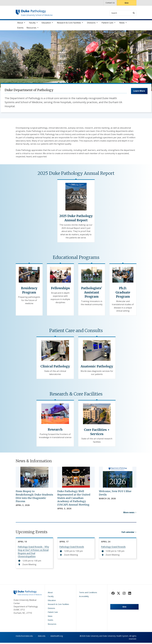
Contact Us (110, 3)
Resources (31, 29)
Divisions (91, 24)
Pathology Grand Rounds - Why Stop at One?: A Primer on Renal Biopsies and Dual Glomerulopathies (33, 553)
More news (129, 514)
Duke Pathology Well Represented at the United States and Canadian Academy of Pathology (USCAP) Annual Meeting (74, 499)
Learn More (139, 93)
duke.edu (42, 637)
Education (46, 24)
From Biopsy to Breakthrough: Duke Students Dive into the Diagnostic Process (34, 497)
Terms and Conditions (88, 594)
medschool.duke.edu (24, 637)
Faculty (32, 24)
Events (20, 29)
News (122, 24)
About (20, 24)
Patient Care (107, 24)
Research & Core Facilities (69, 24)
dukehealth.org (57, 637)
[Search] (134, 13)
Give (127, 3)
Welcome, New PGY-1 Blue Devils (115, 494)
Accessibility (84, 598)
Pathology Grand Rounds (72, 548)
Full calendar (128, 534)
